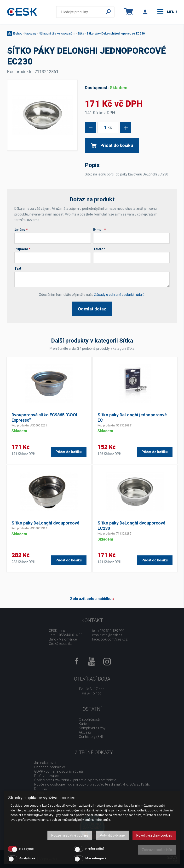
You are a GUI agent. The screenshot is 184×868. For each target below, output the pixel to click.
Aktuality (85, 732)
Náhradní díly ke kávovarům (57, 34)
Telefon (99, 249)
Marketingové (96, 858)
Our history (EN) (91, 737)
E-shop (18, 34)
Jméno (21, 230)
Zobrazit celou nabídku (91, 599)
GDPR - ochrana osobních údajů (59, 771)
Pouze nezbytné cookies (70, 835)
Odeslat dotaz (92, 309)
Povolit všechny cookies (154, 835)
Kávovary (30, 34)
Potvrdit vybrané (112, 835)
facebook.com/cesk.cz (110, 639)
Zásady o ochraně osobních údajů (119, 295)
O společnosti (89, 719)
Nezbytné (26, 849)
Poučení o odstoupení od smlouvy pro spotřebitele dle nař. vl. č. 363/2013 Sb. (92, 784)
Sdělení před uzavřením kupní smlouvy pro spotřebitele (75, 780)
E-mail (100, 230)
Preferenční (95, 849)
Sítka (81, 34)
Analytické (27, 858)
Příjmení (22, 249)
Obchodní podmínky (50, 767)
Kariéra (84, 724)
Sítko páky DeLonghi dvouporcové (45, 523)
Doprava (41, 789)
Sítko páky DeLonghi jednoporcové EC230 (116, 34)
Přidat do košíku (112, 145)
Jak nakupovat (45, 763)
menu (167, 12)
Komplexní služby (92, 728)
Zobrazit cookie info (157, 850)
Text (18, 268)
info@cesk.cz (112, 635)
